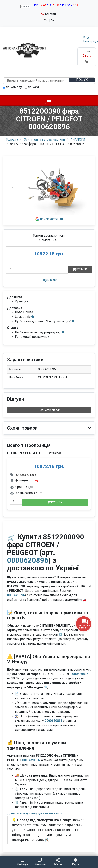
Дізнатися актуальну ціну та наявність (35, 813)
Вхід (86, 37)
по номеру (12, 87)
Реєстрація (91, 41)
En (52, 20)
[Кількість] (37, 269)
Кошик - (87, 56)
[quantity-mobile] (16, 501)
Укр (46, 20)
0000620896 (28, 560)
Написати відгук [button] (49, 410)
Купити (80, 269)
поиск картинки (49, 219)
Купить (55, 502)
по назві (33, 87)
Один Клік (49, 280)
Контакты (49, 14)
